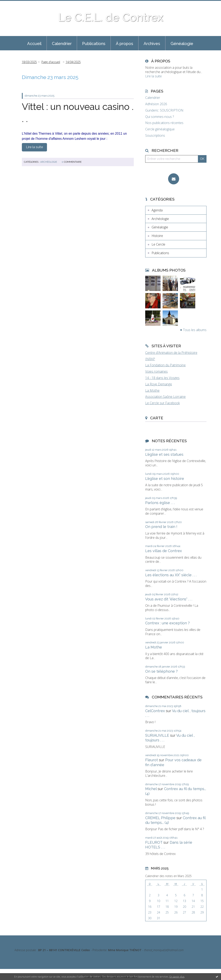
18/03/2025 (29, 62)
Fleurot (152, 760)
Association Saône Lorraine (165, 397)
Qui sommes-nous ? (160, 117)
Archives (152, 44)
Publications (94, 44)
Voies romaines (156, 371)
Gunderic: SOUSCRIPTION (164, 110)
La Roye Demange (159, 384)
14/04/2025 (73, 62)
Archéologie (49, 162)
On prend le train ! (161, 527)
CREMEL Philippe (160, 818)
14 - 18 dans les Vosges (162, 378)
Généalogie (182, 44)
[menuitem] (34, 43)
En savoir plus (177, 977)
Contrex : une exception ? (167, 623)
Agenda (157, 210)
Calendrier (62, 44)
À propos (124, 44)
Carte (157, 418)
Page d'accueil (51, 62)
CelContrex (155, 711)
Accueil (34, 44)
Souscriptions (155, 136)
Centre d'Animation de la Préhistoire (171, 353)
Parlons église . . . (160, 503)
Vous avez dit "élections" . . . (169, 599)
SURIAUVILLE (157, 735)
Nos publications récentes (164, 123)
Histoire (157, 236)
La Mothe (152, 390)
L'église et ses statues (164, 454)
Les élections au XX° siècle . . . (171, 575)
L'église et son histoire (165, 479)
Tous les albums (195, 330)
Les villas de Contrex (164, 551)
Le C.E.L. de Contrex (111, 17)
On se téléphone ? (161, 671)
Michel (151, 789)
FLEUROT (154, 842)
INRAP (150, 359)
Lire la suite (34, 147)
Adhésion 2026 (156, 104)
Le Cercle (158, 244)
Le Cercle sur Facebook (162, 403)
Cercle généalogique (160, 129)
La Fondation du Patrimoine (165, 365)
